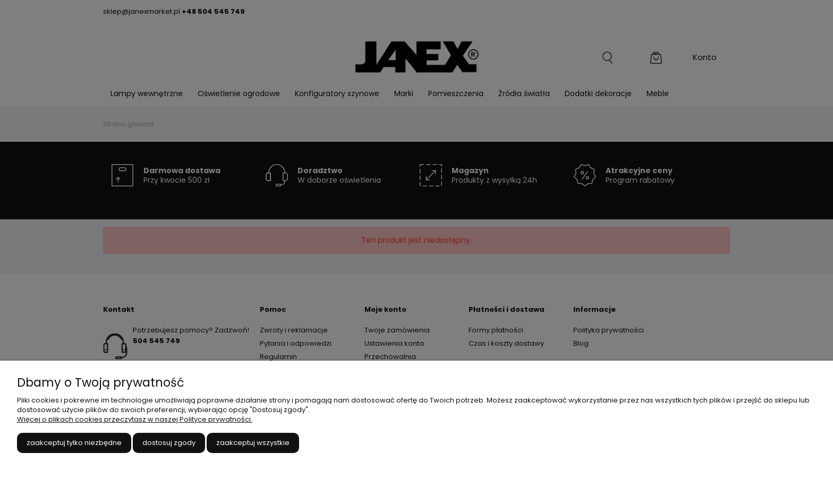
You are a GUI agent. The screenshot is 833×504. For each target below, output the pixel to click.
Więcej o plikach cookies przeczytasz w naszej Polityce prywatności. (135, 419)
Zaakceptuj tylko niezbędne (74, 443)
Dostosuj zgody (169, 443)
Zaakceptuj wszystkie (253, 443)
